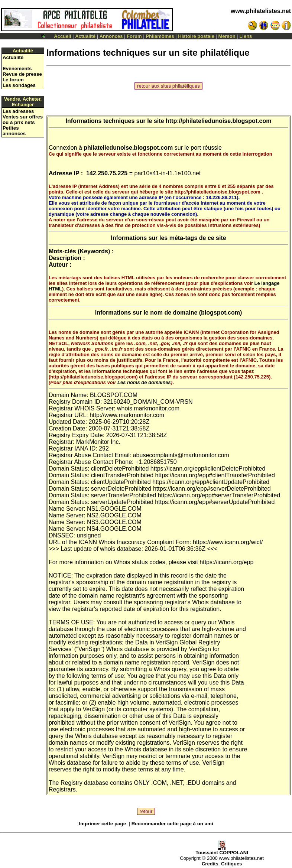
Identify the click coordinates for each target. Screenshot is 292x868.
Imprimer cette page (102, 824)
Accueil (62, 36)
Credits (210, 864)
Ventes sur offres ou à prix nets (23, 120)
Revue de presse (22, 74)
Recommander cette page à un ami (172, 824)
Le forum (13, 80)
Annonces (111, 36)
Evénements (17, 69)
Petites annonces (14, 131)
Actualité (85, 36)
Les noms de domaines (144, 382)
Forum (134, 36)
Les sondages (19, 85)
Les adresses (18, 111)
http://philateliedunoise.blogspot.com (218, 121)
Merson (227, 36)
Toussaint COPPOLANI (222, 850)
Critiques (231, 864)
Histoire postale (196, 36)
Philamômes (160, 36)
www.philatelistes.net (261, 11)
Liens (246, 36)
